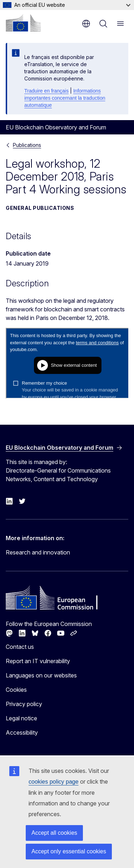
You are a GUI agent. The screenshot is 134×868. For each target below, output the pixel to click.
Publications (27, 145)
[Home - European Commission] (23, 23)
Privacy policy (24, 704)
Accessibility (22, 733)
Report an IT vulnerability (38, 661)
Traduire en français (46, 91)
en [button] (86, 24)
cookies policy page (54, 782)
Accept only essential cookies (69, 851)
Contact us (20, 647)
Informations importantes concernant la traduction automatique (65, 98)
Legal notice (21, 718)
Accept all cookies (54, 833)
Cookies (16, 690)
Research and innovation (38, 552)
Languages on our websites (41, 675)
